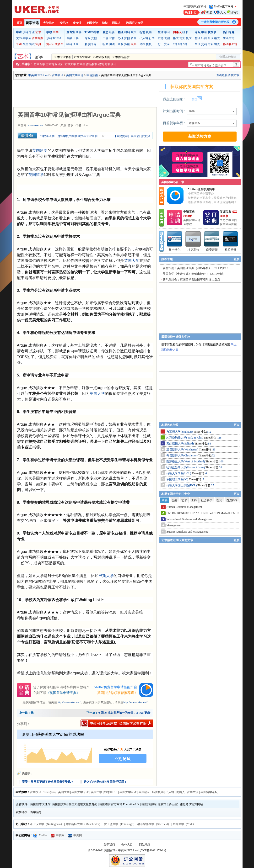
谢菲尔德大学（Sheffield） (154, 824)
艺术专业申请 (82, 57)
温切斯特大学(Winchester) (183, 450)
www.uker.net (36, 125)
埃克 (217, 44)
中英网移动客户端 (195, 6)
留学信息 (36, 812)
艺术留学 (39, 64)
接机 (149, 44)
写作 (112, 38)
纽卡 (185, 32)
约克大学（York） (184, 824)
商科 (79, 32)
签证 (198, 38)
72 (213, 455)
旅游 (161, 38)
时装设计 (110, 64)
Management (174, 525)
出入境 (144, 38)
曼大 (189, 38)
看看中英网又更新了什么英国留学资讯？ (48, 782)
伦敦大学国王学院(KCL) (182, 485)
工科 (76, 38)
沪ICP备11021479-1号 (153, 850)
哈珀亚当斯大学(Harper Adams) (186, 467)
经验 (112, 32)
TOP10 (57, 38)
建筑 (101, 64)
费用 (25, 44)
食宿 (167, 38)
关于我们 (109, 845)
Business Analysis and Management (187, 532)
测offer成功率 (55, 44)
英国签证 (144, 792)
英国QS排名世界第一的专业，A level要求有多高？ (130, 713)
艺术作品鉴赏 (121, 57)
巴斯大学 (106, 576)
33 (221, 467)
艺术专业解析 (63, 57)
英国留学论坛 (209, 792)
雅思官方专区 (135, 23)
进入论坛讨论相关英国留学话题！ (105, 782)
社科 (69, 44)
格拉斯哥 (231, 250)
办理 (121, 38)
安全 (167, 44)
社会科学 (207, 500)
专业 (32, 32)
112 (209, 432)
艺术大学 (70, 64)
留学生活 (193, 792)
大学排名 (49, 23)
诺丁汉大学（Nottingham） (47, 824)
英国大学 (132, 261)
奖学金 (27, 38)
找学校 (64, 23)
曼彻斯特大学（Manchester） (84, 824)
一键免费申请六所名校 (215, 22)
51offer (40, 835)
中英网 (58, 835)
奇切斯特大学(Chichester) (182, 455)
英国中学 (92, 23)
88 (210, 444)
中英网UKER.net (38, 75)
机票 (149, 32)
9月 (185, 44)
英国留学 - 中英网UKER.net (121, 850)
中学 (56, 32)
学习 (167, 32)
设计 (61, 64)
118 (220, 438)
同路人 (116, 23)
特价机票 (158, 792)
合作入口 (127, 845)
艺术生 (81, 64)
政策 (134, 32)
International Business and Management (190, 519)
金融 (69, 38)
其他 (94, 38)
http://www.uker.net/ (69, 702)
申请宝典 (189, 212)
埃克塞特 (193, 250)
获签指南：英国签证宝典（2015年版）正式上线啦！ (196, 268)
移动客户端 (230, 44)
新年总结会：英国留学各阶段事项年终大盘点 (191, 280)
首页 (19, 23)
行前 (204, 38)
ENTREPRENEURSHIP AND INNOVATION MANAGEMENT (204, 513)
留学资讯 (32, 23)
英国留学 (40, 151)
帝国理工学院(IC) (178, 479)
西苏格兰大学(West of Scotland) (186, 461)
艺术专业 (52, 64)
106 (221, 461)
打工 (161, 44)
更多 (237, 259)
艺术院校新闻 (102, 57)
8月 (180, 44)
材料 (127, 32)
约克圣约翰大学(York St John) (185, 438)
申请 (204, 32)
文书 (19, 38)
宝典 (38, 44)
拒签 (127, 44)
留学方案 (38, 38)
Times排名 (50, 792)
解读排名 (90, 44)
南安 (182, 38)
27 (212, 485)
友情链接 (22, 812)
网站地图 (145, 845)
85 (214, 450)
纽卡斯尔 (175, 250)
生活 (198, 44)
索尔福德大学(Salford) (180, 444)
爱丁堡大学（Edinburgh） (120, 824)
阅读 (112, 44)
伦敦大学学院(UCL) (179, 473)
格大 (176, 38)
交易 (204, 44)
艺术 (38, 32)
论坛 (105, 23)
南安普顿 (212, 250)
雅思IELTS (111, 792)
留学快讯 (36, 792)
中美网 (75, 835)
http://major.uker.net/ (135, 702)
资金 (134, 38)
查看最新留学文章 (228, 75)
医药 (76, 44)
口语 (105, 38)
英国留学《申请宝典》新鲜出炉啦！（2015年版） (194, 274)
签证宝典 (226, 212)
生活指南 (229, 38)
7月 (175, 44)
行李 (152, 38)
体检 (142, 44)
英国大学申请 (75, 75)
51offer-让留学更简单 (201, 189)
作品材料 (92, 64)
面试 (32, 44)
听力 (105, 44)
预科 (25, 32)
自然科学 (232, 500)
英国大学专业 (80, 792)
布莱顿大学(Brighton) (180, 432)
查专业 (77, 23)
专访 (19, 44)
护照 (127, 38)
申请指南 (92, 75)
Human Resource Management (184, 507)
